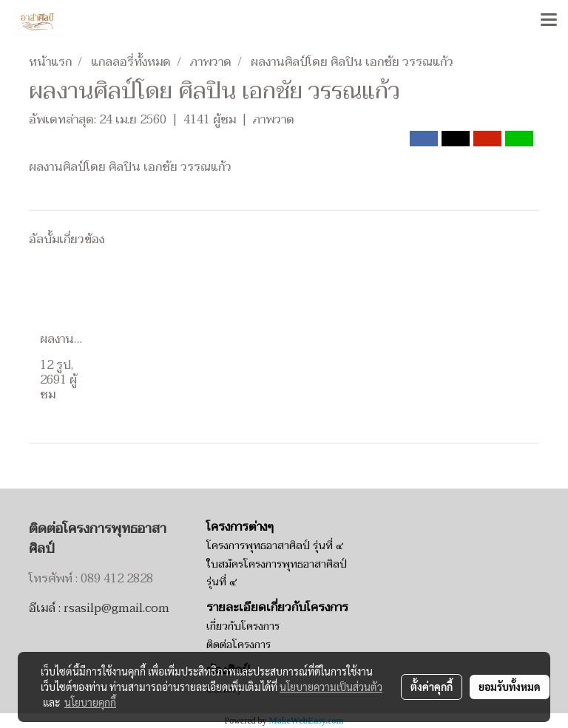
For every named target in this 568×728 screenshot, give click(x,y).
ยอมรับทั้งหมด (510, 687)
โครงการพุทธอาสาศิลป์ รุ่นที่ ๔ (275, 546)
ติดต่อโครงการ (239, 645)
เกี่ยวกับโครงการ (243, 626)
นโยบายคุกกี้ (90, 702)
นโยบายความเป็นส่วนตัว (331, 687)
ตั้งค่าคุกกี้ (432, 687)
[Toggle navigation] (549, 21)
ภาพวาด (274, 120)
